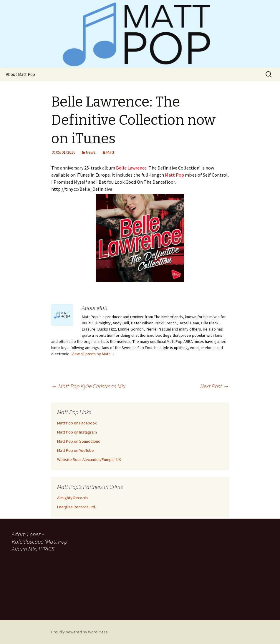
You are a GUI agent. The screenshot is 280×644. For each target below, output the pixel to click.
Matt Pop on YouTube (76, 450)
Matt (110, 152)
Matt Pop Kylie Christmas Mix (88, 386)
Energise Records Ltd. (77, 507)
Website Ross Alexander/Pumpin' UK (89, 459)
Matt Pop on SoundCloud (79, 441)
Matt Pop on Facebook (77, 423)
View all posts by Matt (93, 354)
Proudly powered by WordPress (79, 632)
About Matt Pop (20, 74)
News (91, 152)
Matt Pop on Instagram (77, 432)
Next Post (215, 386)
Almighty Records (73, 498)
